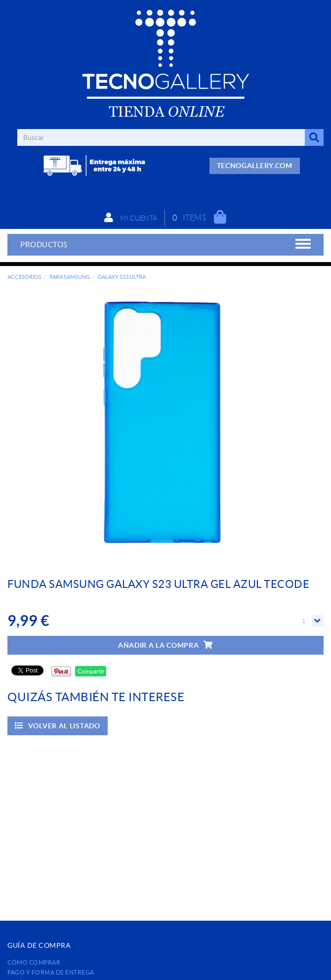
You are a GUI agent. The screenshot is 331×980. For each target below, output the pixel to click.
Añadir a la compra (165, 645)
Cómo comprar (34, 962)
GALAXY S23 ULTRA (122, 277)
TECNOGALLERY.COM (255, 166)
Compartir (91, 671)
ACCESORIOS (24, 277)
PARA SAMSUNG (70, 277)
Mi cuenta (131, 218)
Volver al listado (58, 726)
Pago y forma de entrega (51, 972)
